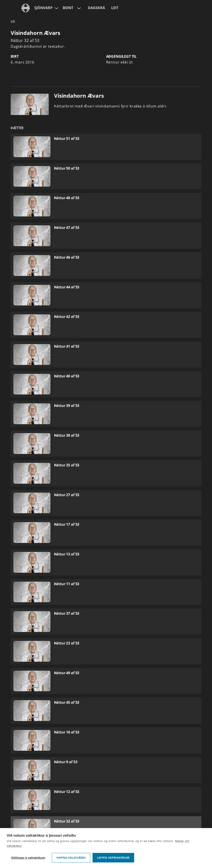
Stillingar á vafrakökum (28, 858)
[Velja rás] (79, 8)
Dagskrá (96, 8)
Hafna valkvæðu (71, 858)
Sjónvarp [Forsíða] (43, 8)
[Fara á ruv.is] (26, 8)
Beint (68, 8)
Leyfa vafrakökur (113, 858)
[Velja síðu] (56, 8)
